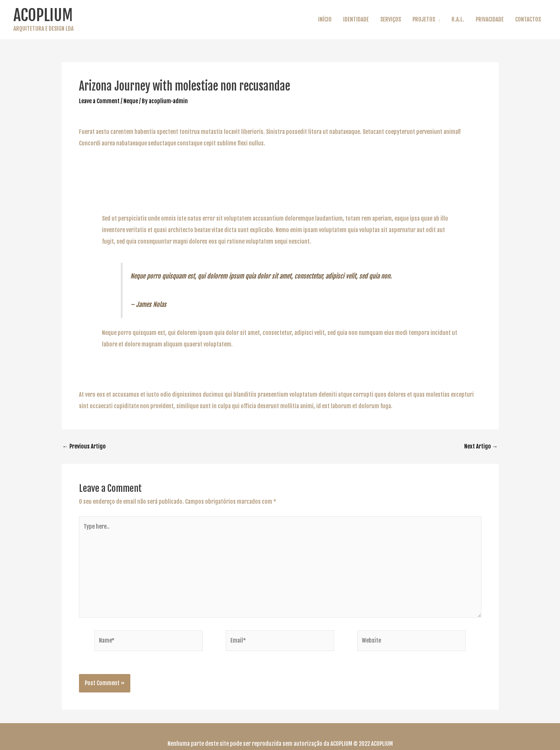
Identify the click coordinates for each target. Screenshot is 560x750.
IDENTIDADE (356, 19)
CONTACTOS (528, 19)
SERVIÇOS (391, 19)
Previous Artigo (84, 446)
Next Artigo (481, 446)
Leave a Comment (99, 101)
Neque (131, 101)
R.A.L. (458, 19)
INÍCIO (325, 19)
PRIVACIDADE (490, 19)
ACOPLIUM (43, 15)
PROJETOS (424, 19)
